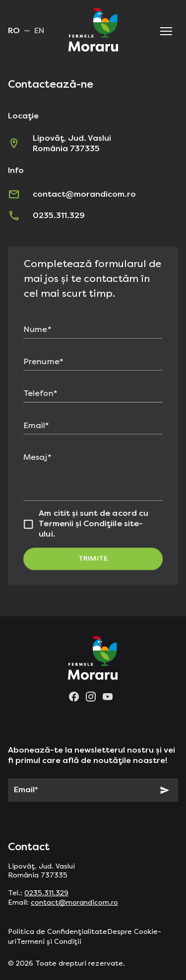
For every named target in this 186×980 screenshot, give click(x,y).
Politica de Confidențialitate (58, 932)
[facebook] (74, 697)
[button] (166, 31)
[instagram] (91, 697)
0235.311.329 (46, 893)
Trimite (93, 560)
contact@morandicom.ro (74, 903)
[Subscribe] (165, 790)
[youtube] (108, 697)
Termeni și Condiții (49, 942)
